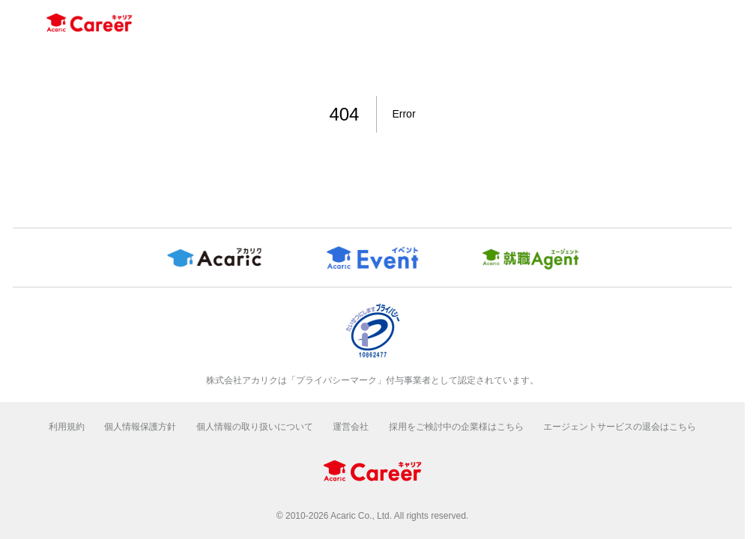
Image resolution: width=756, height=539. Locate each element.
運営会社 (351, 427)
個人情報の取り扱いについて (255, 427)
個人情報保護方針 (140, 427)
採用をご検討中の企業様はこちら (456, 427)
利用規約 (67, 427)
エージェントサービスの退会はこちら (620, 427)
